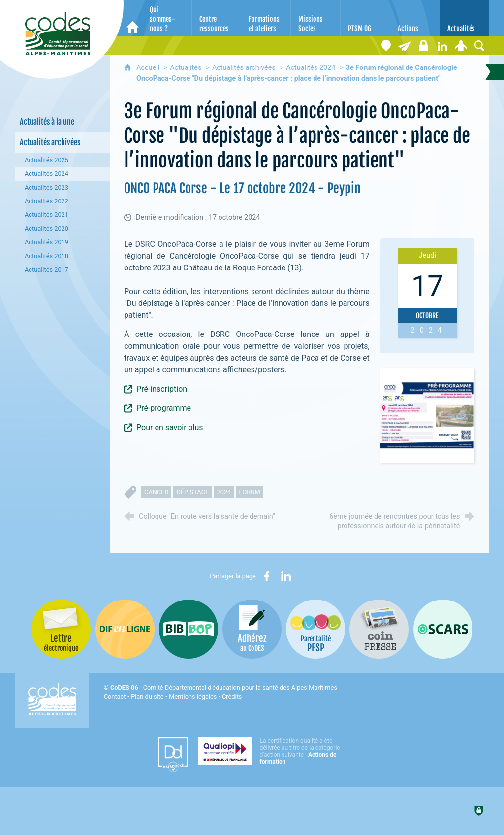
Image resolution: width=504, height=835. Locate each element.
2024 (224, 492)
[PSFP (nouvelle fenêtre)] (315, 629)
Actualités (186, 68)
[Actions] (415, 18)
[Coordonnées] (386, 46)
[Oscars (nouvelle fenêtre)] (443, 629)
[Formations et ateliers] (266, 18)
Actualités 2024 (311, 68)
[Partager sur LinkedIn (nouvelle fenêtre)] (286, 576)
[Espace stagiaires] (423, 46)
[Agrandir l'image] (427, 415)
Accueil (149, 68)
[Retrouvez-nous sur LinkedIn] (442, 46)
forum (249, 492)
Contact (115, 696)
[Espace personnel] (461, 46)
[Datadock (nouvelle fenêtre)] (173, 755)
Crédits (232, 696)
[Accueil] (133, 18)
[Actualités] (465, 18)
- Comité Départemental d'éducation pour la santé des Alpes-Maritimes (224, 687)
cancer (156, 492)
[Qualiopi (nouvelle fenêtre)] (272, 751)
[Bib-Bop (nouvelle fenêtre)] (189, 629)
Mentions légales (193, 696)
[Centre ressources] (217, 18)
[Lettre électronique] (405, 46)
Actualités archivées (244, 68)
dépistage (192, 492)
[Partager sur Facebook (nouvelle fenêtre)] (267, 576)
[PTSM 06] (365, 18)
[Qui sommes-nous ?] (167, 18)
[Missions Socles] (315, 18)
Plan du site (147, 696)
